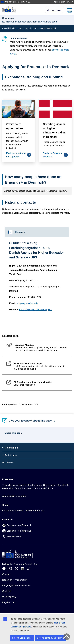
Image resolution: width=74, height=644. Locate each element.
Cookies (6, 591)
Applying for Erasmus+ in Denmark (41, 28)
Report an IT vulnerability (15, 580)
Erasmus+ (8, 479)
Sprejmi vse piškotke (22, 638)
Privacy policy (9, 597)
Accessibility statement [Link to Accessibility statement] (15, 496)
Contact (6, 574)
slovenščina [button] (54, 11)
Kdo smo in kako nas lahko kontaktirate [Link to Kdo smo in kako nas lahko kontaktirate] (23, 511)
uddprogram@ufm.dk (27, 303)
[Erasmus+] (9, 9)
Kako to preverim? (63, 2)
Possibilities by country (12, 28)
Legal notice (8, 602)
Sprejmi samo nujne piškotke (51, 638)
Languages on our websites (16, 585)
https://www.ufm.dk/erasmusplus (35, 310)
